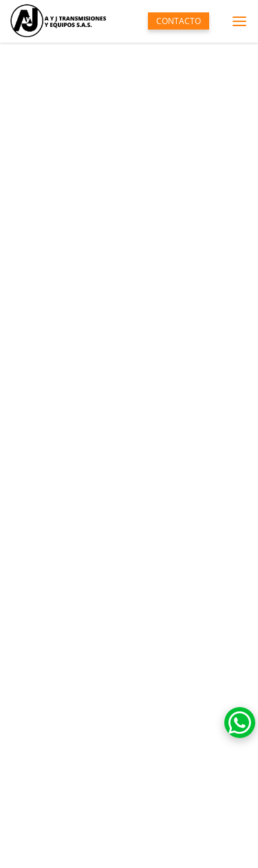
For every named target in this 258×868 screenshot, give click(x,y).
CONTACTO (179, 21)
